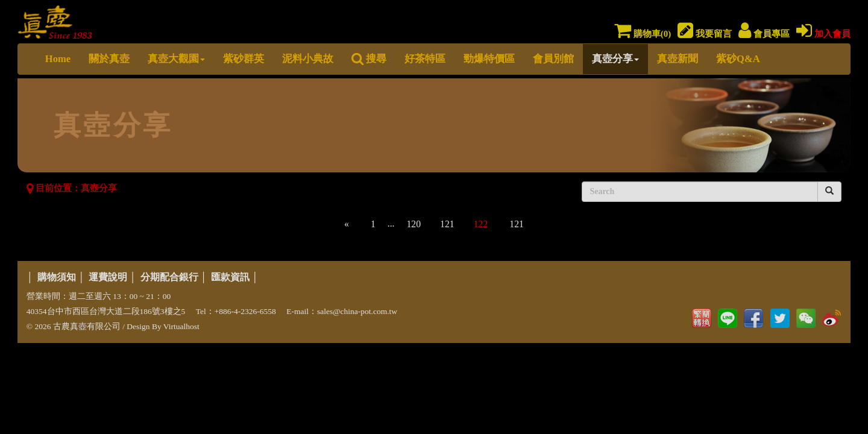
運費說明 (108, 277)
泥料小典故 (308, 59)
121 (447, 224)
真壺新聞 (678, 59)
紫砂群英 (244, 59)
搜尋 (369, 59)
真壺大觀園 (176, 59)
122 (481, 224)
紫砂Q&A (738, 59)
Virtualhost (181, 326)
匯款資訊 (230, 277)
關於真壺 (109, 59)
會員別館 (553, 59)
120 (414, 224)
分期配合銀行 (169, 277)
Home (58, 59)
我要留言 (705, 34)
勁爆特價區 (489, 59)
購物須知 (57, 277)
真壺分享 (615, 59)
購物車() (643, 34)
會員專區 (764, 34)
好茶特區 (425, 59)
